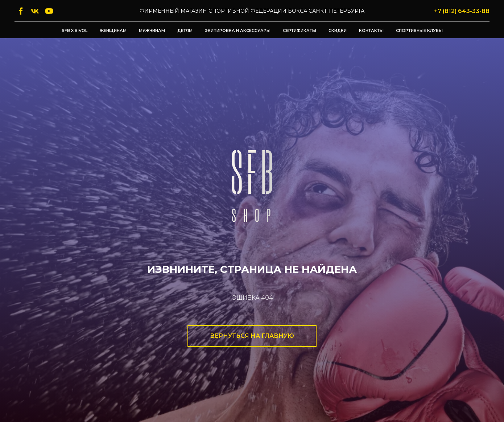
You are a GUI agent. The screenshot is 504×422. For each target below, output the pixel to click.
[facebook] (21, 11)
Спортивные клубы (419, 30)
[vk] (35, 11)
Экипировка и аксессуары (238, 30)
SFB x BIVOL (75, 30)
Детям (185, 30)
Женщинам (113, 30)
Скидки (338, 30)
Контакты (371, 30)
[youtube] (49, 11)
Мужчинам (152, 30)
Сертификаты (299, 30)
